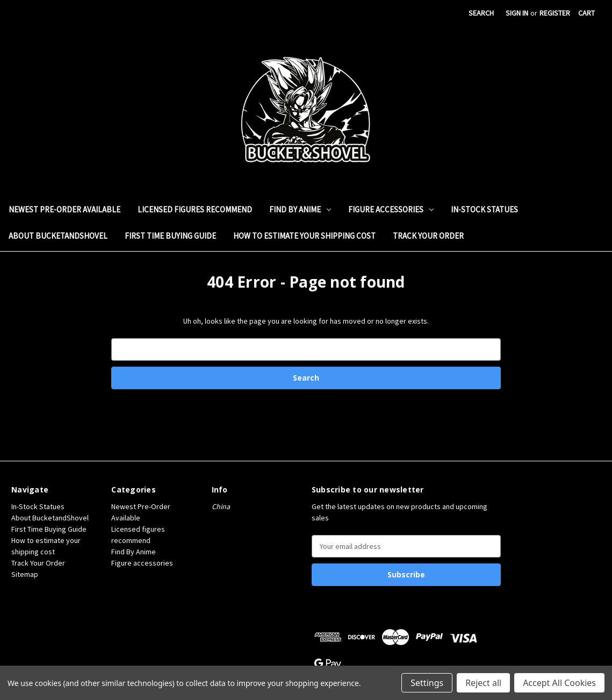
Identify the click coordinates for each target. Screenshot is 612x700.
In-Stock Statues (484, 209)
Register (555, 13)
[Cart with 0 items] (586, 13)
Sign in (517, 13)
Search (481, 13)
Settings (427, 683)
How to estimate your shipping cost (304, 236)
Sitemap (25, 574)
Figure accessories (391, 209)
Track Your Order (428, 236)
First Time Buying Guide (170, 236)
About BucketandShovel (58, 236)
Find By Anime (300, 209)
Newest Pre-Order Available (64, 209)
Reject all (483, 683)
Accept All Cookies (559, 683)
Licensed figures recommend (195, 209)
